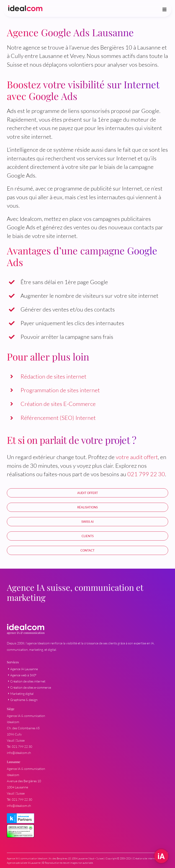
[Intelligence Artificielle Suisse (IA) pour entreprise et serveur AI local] (87, 522)
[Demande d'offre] (87, 550)
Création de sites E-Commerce (58, 404)
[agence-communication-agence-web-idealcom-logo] (25, 8)
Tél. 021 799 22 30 (19, 746)
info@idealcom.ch (19, 753)
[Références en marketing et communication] (87, 536)
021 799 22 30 (146, 474)
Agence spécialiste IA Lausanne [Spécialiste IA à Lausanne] (24, 863)
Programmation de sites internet (60, 390)
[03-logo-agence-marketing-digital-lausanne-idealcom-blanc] (26, 626)
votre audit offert (137, 457)
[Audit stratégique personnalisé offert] (87, 493)
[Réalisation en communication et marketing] (87, 507)
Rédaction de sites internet (53, 376)
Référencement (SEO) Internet (58, 418)
